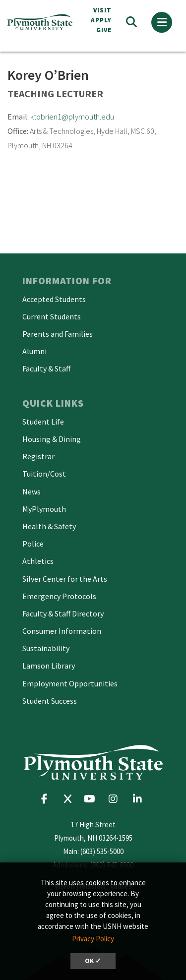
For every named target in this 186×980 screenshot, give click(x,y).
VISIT (102, 10)
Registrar (38, 456)
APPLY (101, 20)
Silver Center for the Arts (65, 579)
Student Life (43, 422)
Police (33, 544)
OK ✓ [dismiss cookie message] (93, 961)
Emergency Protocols (59, 596)
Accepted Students (54, 299)
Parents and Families (58, 334)
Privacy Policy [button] (93, 939)
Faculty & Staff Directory (63, 613)
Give (104, 30)
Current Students (52, 316)
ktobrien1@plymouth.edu (72, 117)
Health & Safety (49, 526)
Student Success (50, 701)
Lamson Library (49, 666)
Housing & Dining (52, 439)
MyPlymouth (44, 509)
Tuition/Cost (44, 474)
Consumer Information (62, 631)
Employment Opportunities (70, 683)
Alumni (34, 351)
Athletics (38, 561)
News (31, 491)
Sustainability (46, 648)
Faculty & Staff (46, 368)
